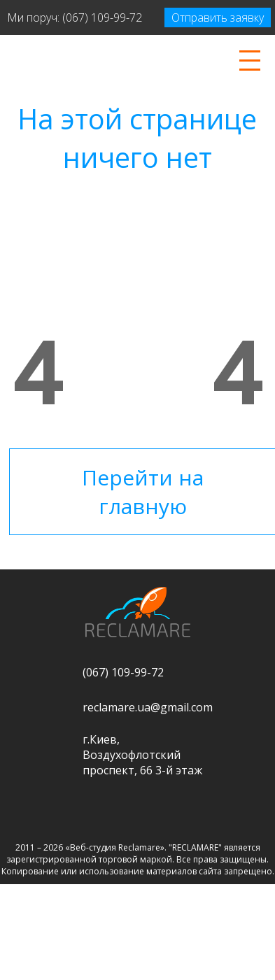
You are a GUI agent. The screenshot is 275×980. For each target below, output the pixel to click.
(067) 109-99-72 (102, 17)
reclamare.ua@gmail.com (148, 707)
